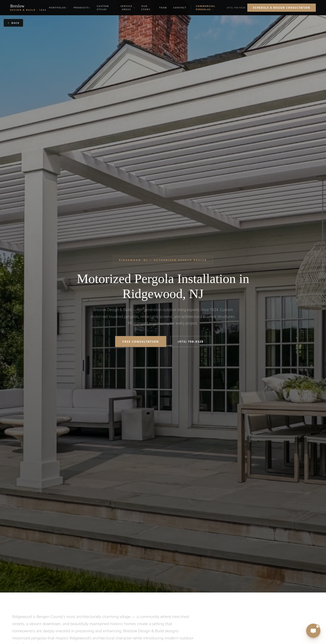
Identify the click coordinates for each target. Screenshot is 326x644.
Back (13, 23)
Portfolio (57, 8)
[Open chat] (313, 631)
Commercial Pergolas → (206, 8)
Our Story (146, 8)
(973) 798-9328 (236, 8)
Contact (180, 8)
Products (81, 8)
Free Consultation (141, 342)
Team (163, 8)
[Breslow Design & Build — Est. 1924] (28, 8)
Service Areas (126, 8)
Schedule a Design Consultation (282, 8)
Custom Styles (103, 8)
